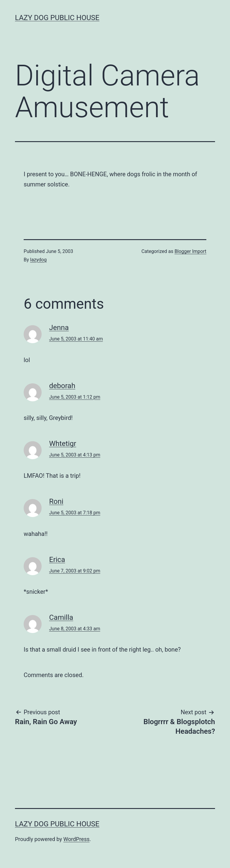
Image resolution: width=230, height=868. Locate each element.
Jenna (59, 328)
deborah (62, 386)
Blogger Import (190, 251)
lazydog (38, 260)
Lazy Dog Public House (57, 18)
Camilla (61, 617)
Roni (56, 501)
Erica (57, 560)
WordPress (77, 839)
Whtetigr (63, 444)
